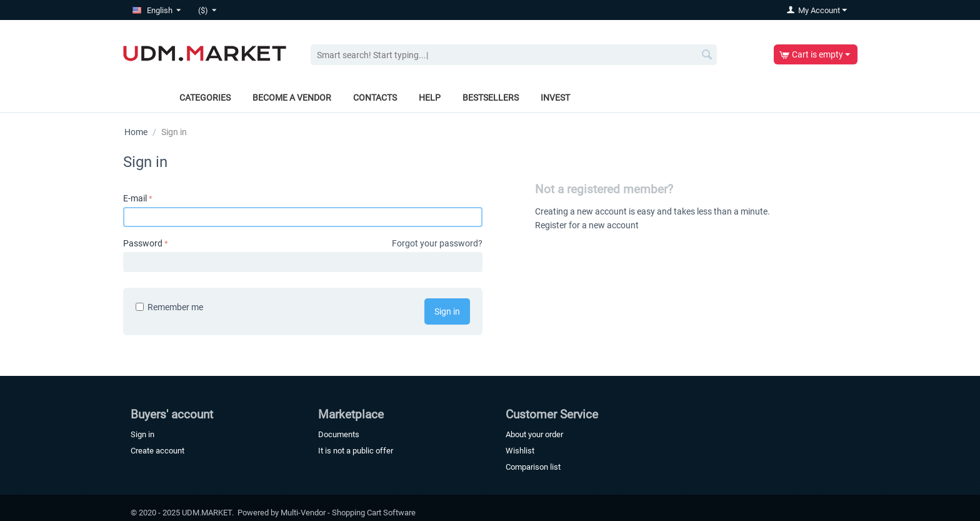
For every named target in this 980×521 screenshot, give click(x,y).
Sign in (447, 311)
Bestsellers (491, 98)
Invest (555, 98)
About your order (534, 434)
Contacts (375, 98)
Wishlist (520, 451)
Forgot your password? (437, 243)
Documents (339, 434)
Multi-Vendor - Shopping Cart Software (348, 513)
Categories (205, 98)
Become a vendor (292, 98)
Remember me (169, 307)
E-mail (135, 198)
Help (430, 98)
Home (136, 132)
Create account (157, 451)
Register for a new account (587, 225)
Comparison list (533, 467)
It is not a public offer (356, 451)
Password (143, 243)
